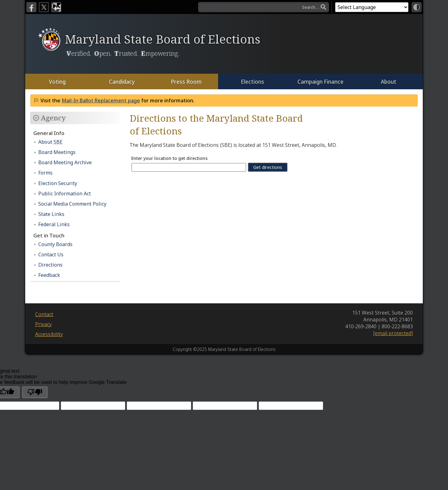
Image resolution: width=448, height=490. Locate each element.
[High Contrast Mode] (417, 7)
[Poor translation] (35, 392)
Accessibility (49, 334)
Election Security (58, 183)
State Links (51, 214)
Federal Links (54, 224)
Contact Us (51, 254)
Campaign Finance (320, 82)
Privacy (43, 324)
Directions (50, 265)
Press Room (186, 82)
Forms (45, 173)
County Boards (55, 244)
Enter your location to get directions (171, 158)
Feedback (49, 275)
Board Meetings (57, 152)
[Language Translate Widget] (372, 7)
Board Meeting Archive (65, 162)
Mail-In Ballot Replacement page (101, 100)
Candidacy (121, 82)
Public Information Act (65, 194)
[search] (264, 7)
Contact (44, 314)
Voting (57, 82)
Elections (252, 82)
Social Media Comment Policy (72, 204)
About (389, 82)
